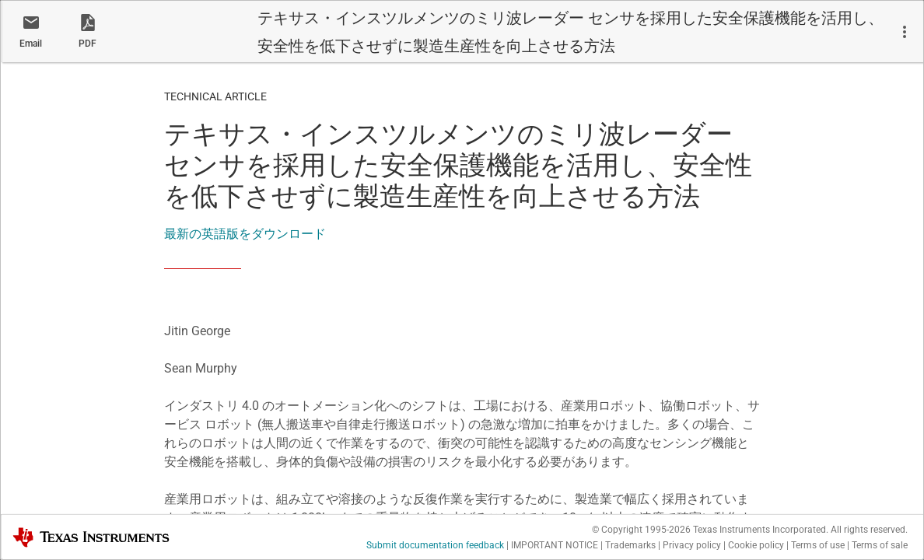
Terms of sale (880, 545)
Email (31, 44)
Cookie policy (756, 545)
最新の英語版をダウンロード (245, 234)
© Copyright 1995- (641, 530)
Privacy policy (692, 545)
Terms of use (818, 545)
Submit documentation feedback (435, 545)
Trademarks (630, 545)
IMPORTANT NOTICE (555, 545)
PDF (87, 44)
